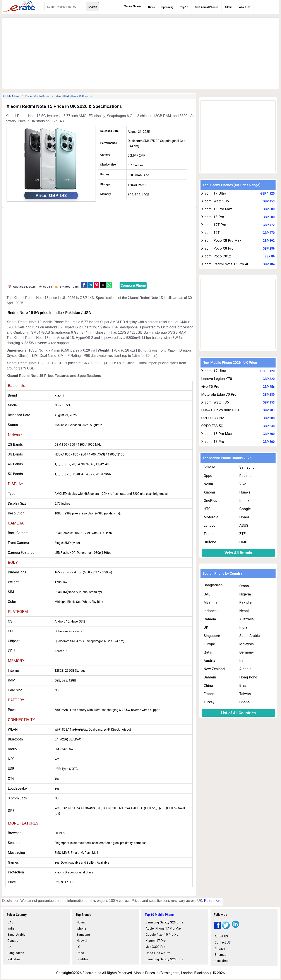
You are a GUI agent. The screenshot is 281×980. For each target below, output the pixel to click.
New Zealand (214, 669)
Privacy (220, 949)
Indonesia (212, 611)
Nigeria (245, 594)
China (208, 686)
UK (206, 627)
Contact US (223, 942)
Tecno (209, 534)
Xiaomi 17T (211, 233)
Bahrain (210, 677)
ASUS (244, 525)
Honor (244, 517)
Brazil (244, 686)
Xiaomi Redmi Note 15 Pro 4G (225, 264)
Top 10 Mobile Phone (159, 915)
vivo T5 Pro (210, 387)
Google (245, 509)
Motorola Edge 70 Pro (219, 394)
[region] (140, 53)
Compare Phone (133, 286)
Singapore (212, 636)
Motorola (211, 517)
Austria (210, 661)
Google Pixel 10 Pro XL (162, 935)
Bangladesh (213, 585)
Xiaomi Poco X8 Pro (218, 248)
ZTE (242, 534)
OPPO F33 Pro (213, 418)
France (209, 694)
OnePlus (211, 501)
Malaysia (247, 644)
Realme (245, 476)
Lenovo (210, 525)
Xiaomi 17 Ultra (214, 193)
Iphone (209, 467)
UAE (207, 594)
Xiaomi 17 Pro (156, 941)
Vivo (243, 484)
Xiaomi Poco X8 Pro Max (221, 241)
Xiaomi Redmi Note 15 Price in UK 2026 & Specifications (64, 106)
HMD (243, 542)
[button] (84, 285)
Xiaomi (209, 492)
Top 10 (184, 7)
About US (245, 7)
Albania (245, 669)
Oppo (208, 476)
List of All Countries (238, 713)
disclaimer (222, 961)
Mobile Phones (133, 6)
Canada (210, 619)
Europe (209, 644)
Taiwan (245, 694)
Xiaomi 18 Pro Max (217, 209)
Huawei (245, 492)
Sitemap (221, 955)
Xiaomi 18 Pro (213, 217)
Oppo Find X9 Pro (158, 953)
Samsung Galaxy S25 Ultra (164, 959)
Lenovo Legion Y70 (217, 379)
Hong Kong (248, 677)
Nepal (244, 611)
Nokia (208, 484)
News (151, 7)
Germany (247, 652)
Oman (244, 586)
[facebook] (217, 928)
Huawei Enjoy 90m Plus (220, 410)
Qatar (208, 652)
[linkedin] (236, 928)
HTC (207, 509)
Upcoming (167, 7)
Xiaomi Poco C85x (216, 256)
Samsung (247, 467)
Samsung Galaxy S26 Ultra (164, 922)
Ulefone (210, 542)
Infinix (244, 501)
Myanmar (211, 603)
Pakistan (246, 603)
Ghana (245, 702)
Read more (213, 901)
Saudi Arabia (250, 636)
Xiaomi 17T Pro (214, 225)
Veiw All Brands (238, 553)
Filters (229, 7)
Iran (242, 661)
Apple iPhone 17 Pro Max (164, 928)
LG (78, 947)
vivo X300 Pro (155, 947)
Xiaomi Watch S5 (215, 201)
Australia (247, 619)
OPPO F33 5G (212, 426)
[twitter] (226, 928)
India (243, 627)
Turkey (209, 702)
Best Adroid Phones (207, 7)
